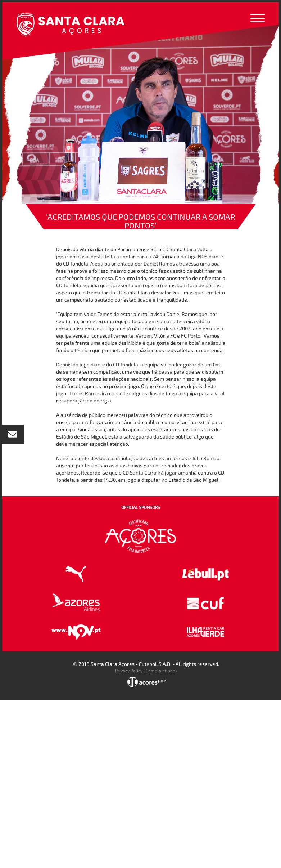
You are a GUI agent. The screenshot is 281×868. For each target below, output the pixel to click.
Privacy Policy (129, 671)
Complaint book (162, 671)
